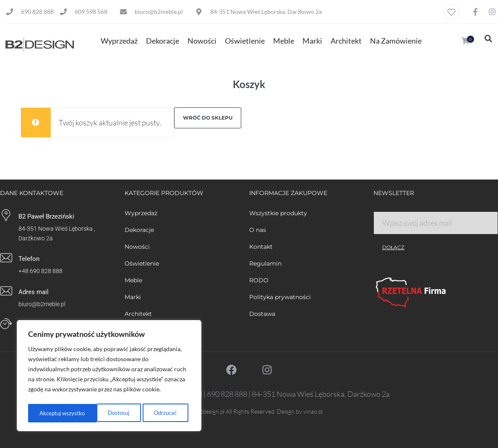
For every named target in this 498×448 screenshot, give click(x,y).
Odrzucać (96, 413)
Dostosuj (50, 413)
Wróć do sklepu (208, 118)
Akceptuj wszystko (156, 413)
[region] (109, 377)
